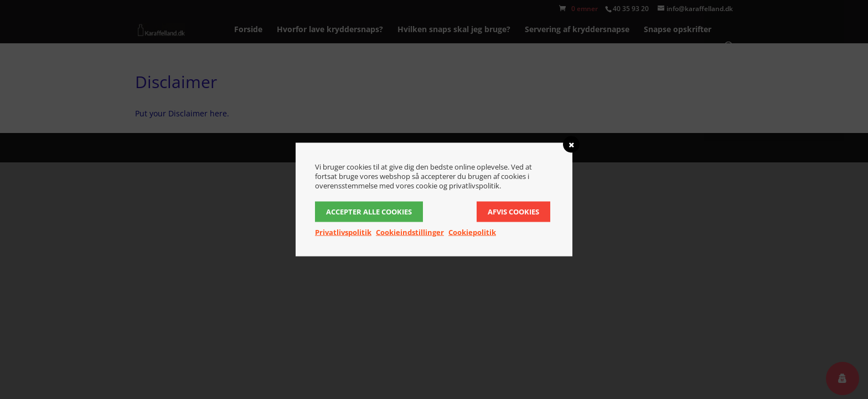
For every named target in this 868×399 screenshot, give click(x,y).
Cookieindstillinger (410, 232)
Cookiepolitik (472, 232)
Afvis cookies (513, 212)
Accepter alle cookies (369, 212)
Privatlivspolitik (343, 232)
